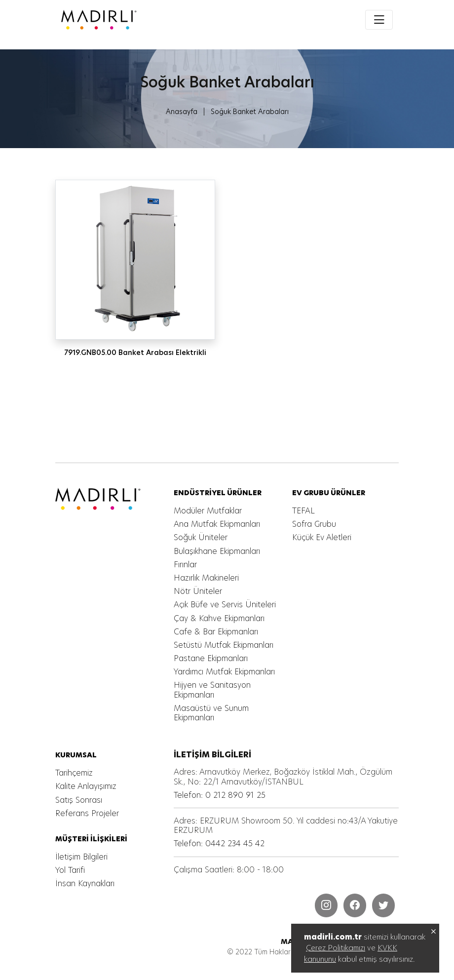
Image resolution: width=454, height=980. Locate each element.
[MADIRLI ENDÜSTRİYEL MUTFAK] (136, 20)
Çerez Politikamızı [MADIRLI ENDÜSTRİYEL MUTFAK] (336, 948)
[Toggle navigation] (379, 20)
